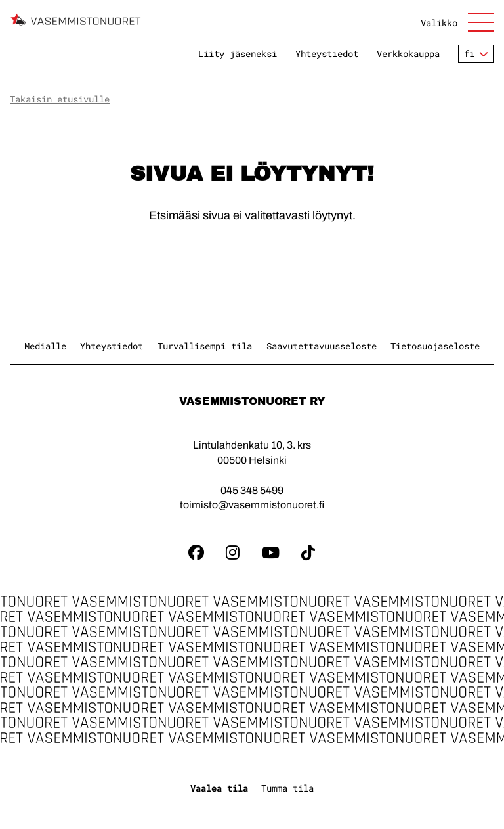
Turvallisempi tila (205, 346)
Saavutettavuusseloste (322, 346)
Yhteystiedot (327, 54)
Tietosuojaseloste (435, 346)
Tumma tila (287, 788)
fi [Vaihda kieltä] (469, 54)
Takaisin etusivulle (60, 99)
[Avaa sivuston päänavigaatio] (457, 22)
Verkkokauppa (408, 54)
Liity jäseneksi (238, 54)
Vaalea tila (219, 788)
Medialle (45, 346)
